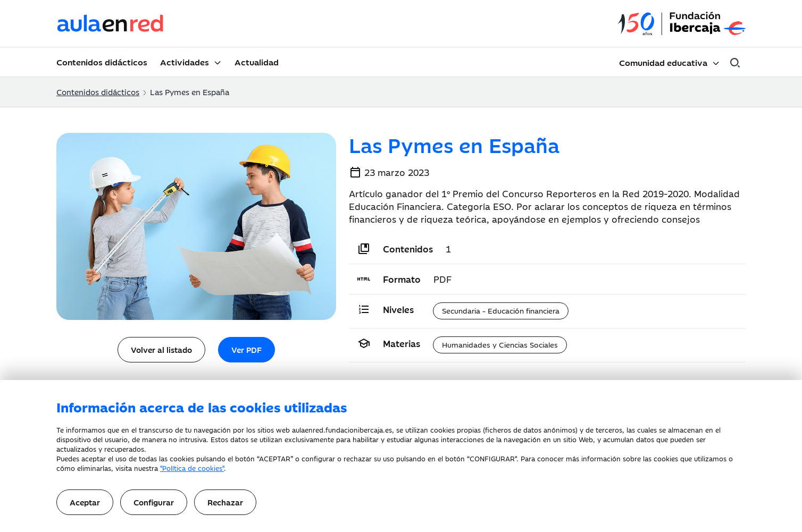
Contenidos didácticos (102, 62)
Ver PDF (247, 349)
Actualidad (257, 62)
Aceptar (85, 502)
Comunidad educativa (663, 62)
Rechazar (225, 502)
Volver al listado (161, 349)
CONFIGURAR (492, 458)
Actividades (185, 62)
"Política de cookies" (192, 468)
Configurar (154, 502)
